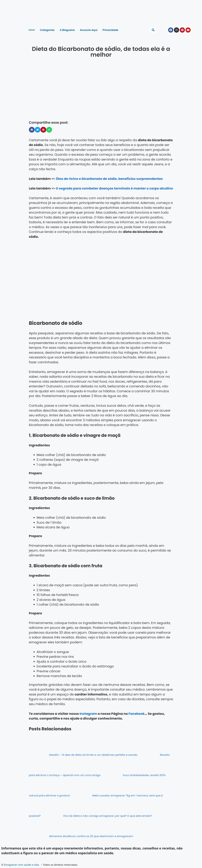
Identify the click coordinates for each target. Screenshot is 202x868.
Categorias (47, 30)
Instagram (88, 714)
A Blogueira (67, 30)
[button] (153, 30)
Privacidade (110, 30)
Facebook (136, 714)
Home (32, 30)
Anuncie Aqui (89, 30)
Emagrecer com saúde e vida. (22, 865)
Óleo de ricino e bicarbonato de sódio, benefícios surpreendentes (109, 179)
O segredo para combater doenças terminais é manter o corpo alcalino (114, 188)
